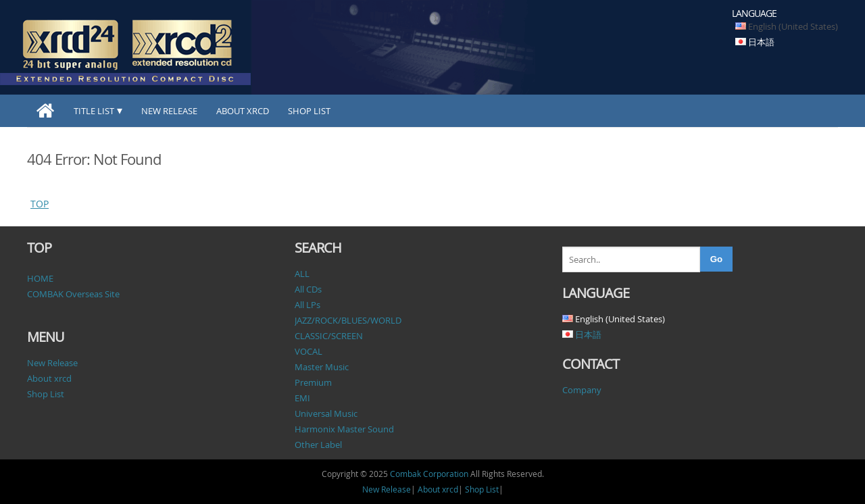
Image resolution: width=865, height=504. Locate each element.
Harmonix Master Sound (344, 429)
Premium (313, 382)
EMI (302, 398)
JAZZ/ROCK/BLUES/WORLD (348, 320)
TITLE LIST (94, 111)
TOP (40, 204)
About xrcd (243, 111)
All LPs (307, 305)
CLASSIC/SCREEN (329, 336)
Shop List (309, 111)
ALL (302, 274)
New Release (169, 111)
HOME (40, 278)
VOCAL (308, 351)
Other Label (318, 445)
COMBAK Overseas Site (73, 294)
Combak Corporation (429, 474)
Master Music (322, 367)
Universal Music (326, 413)
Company (582, 390)
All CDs (308, 289)
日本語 (761, 42)
